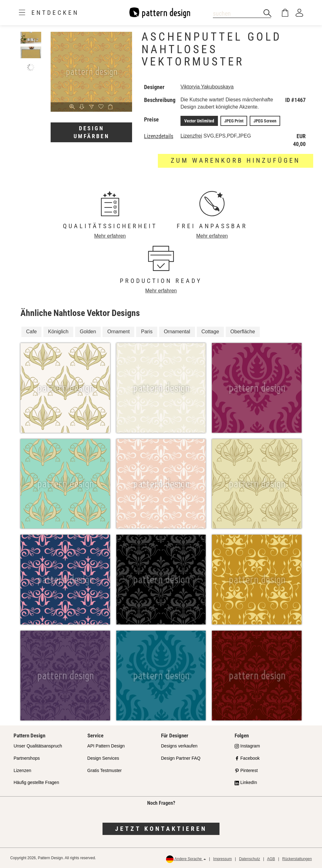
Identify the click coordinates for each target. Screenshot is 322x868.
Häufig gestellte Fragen (36, 782)
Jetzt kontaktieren (161, 829)
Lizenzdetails (159, 136)
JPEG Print (234, 121)
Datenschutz (250, 859)
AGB (271, 859)
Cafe (31, 332)
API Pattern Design (106, 746)
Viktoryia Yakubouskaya (207, 87)
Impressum (222, 859)
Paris (147, 332)
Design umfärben (92, 132)
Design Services (103, 758)
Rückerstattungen (297, 859)
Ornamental (177, 332)
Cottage (210, 332)
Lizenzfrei (191, 136)
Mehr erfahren (110, 236)
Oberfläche (243, 332)
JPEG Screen (265, 121)
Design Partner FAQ (181, 758)
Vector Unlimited (199, 121)
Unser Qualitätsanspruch (38, 746)
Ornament (118, 332)
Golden (88, 332)
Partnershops (27, 758)
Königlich (58, 332)
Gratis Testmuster (105, 770)
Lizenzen (22, 770)
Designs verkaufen (179, 746)
